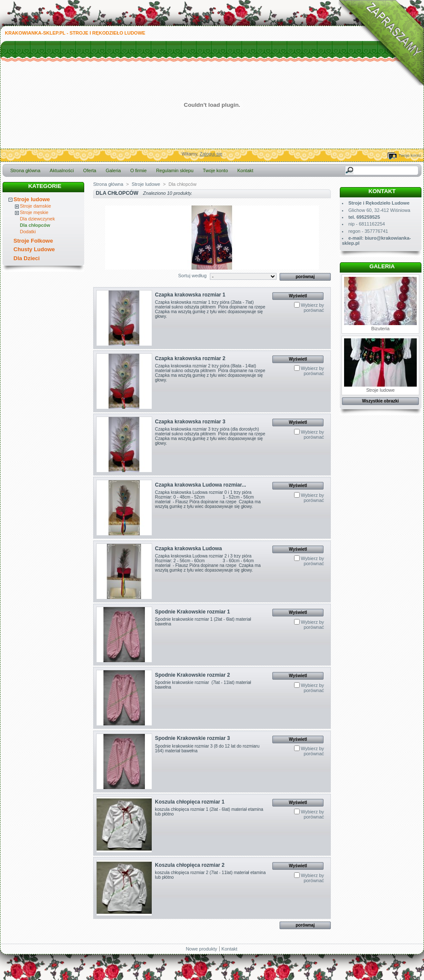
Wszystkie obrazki (380, 401)
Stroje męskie (34, 212)
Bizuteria (380, 304)
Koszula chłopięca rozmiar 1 (190, 802)
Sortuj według (193, 276)
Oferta (90, 170)
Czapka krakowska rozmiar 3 (190, 422)
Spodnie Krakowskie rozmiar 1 (193, 612)
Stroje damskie (36, 206)
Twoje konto (410, 155)
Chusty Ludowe (34, 249)
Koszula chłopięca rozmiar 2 (190, 865)
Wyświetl (298, 296)
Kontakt (245, 170)
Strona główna (25, 170)
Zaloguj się (211, 154)
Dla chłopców (35, 225)
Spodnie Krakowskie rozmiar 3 (193, 738)
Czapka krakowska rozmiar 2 (190, 358)
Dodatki (28, 232)
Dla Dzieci (27, 258)
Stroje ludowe (32, 199)
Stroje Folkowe (33, 241)
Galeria (113, 170)
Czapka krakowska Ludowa (189, 549)
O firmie (139, 170)
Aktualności (62, 170)
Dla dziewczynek (38, 219)
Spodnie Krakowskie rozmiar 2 (193, 675)
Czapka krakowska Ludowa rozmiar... (201, 485)
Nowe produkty (202, 949)
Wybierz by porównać (312, 308)
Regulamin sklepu (175, 170)
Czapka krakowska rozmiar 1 (190, 295)
